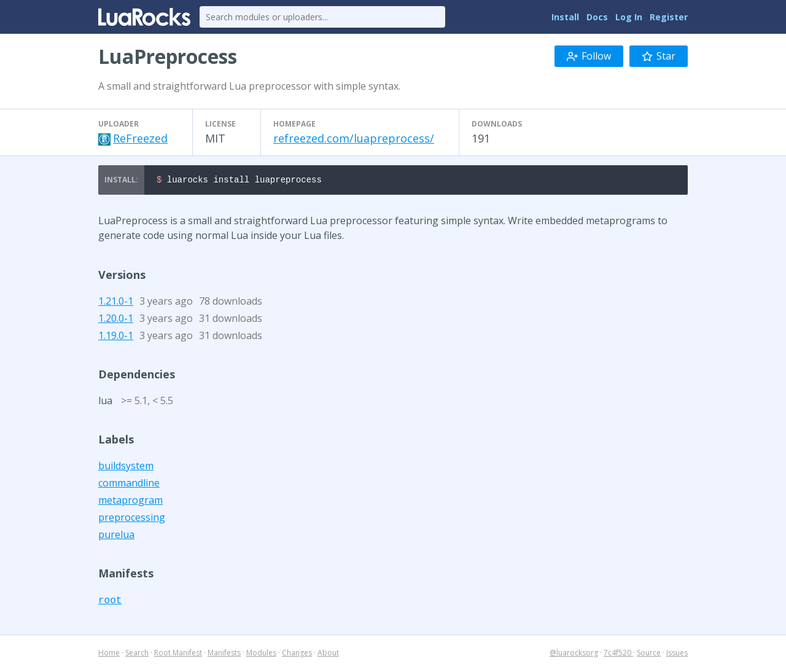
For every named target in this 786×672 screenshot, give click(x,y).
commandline (129, 485)
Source (649, 654)
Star (659, 56)
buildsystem (126, 467)
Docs (597, 17)
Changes (297, 654)
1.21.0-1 (116, 303)
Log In (629, 17)
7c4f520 (618, 654)
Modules (261, 654)
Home (109, 654)
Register (669, 17)
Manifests (224, 654)
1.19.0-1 (116, 337)
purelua (116, 536)
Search (137, 654)
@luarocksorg (574, 654)
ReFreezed (140, 138)
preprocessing (132, 519)
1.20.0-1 (116, 320)
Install (565, 17)
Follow (589, 56)
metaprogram (130, 502)
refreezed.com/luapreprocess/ (354, 138)
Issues (677, 654)
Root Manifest (178, 654)
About (328, 654)
